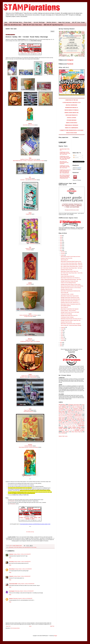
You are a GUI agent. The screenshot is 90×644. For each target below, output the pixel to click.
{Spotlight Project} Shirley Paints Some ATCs (69, 315)
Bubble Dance (29, 340)
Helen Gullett (63, 413)
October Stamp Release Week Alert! (68, 276)
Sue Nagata (74, 421)
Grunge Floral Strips (28, 316)
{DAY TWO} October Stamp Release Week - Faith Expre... (72, 268)
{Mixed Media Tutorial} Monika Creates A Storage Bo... (71, 324)
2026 (61, 236)
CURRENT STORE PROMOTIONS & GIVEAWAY (72, 130)
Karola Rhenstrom (62, 414)
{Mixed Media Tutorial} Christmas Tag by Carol (70, 271)
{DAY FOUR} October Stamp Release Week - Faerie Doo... (72, 265)
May (62, 334)
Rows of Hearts (29, 178)
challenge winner (81, 424)
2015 (61, 343)
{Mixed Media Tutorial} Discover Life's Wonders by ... (71, 278)
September (63, 327)
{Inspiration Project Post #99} (66, 322)
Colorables (64, 411)
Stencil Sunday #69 (64, 275)
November (63, 253)
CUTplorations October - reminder (67, 294)
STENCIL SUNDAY (72, 118)
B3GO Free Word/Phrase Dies (13, 25)
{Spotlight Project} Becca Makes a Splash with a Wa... (71, 320)
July (62, 331)
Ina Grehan (70, 413)
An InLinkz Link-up (30, 532)
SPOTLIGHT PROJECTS (72, 115)
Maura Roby (61, 415)
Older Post (52, 626)
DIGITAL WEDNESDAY (72, 105)
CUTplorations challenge (78, 408)
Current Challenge (39, 22)
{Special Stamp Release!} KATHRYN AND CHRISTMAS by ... (72, 286)
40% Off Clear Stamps (78, 22)
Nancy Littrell (69, 417)
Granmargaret (12, 591)
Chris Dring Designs (68, 409)
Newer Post (8, 626)
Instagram (70, 60)
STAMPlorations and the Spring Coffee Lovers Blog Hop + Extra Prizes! (65, 167)
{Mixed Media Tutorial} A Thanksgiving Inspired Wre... (71, 304)
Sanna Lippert (70, 418)
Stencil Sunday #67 (64, 307)
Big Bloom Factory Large (26, 159)
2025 (61, 237)
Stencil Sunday (34, 547)
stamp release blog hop (77, 432)
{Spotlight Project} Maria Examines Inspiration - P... (70, 301)
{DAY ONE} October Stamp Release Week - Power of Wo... (72, 273)
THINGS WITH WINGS (72, 123)
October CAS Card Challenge (66, 314)
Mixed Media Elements (18, 161)
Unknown (11, 599)
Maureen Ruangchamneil (69, 415)
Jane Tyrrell (75, 413)
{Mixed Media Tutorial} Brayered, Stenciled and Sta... (71, 291)
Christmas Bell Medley (33, 447)
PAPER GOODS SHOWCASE (72, 113)
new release (73, 429)
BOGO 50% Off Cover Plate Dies (33, 25)
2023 (61, 239)
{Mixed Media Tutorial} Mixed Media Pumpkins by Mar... (71, 261)
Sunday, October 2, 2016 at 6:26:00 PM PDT (26, 584)
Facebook (70, 64)
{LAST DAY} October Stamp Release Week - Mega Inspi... (72, 263)
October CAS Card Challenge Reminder (68, 283)
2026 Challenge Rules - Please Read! (20, 22)
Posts (75, 155)
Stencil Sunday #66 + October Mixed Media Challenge (71, 325)
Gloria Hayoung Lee (81, 412)
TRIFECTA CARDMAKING (72, 128)
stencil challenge (62, 433)
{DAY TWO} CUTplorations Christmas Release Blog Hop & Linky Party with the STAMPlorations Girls (65, 177)
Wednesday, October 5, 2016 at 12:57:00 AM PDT (24, 591)
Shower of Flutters (34, 315)
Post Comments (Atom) (15, 628)
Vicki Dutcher (82, 423)
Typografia (75, 423)
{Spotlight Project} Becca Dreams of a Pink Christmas (71, 288)
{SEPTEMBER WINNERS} (66, 306)
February (63, 339)
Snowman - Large (24, 180)
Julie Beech (81, 413)
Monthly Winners (52, 22)
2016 (61, 250)
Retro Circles (34, 159)
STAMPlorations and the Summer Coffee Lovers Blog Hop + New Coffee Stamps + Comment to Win (65, 158)
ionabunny (11, 554)
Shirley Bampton (81, 419)
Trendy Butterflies (33, 377)
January (63, 340)
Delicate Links (32, 376)
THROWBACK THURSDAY (72, 125)
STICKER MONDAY (72, 120)
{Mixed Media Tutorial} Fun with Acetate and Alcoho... (71, 257)
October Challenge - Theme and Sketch (68, 311)
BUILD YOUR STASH (72, 133)
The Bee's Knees (62, 422)
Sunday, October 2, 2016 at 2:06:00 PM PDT (22, 562)
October (63, 255)
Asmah (30, 375)
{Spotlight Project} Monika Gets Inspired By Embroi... (71, 299)
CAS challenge (62, 407)
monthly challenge (63, 429)
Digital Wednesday (71, 412)
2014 (61, 344)
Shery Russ (61, 419)
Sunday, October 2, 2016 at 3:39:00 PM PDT (22, 576)
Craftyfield (70, 411)
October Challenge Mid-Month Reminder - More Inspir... (71, 280)
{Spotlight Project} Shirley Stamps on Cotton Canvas (71, 284)
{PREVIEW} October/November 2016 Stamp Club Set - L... (72, 319)
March (62, 337)
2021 (61, 242)
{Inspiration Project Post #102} (66, 270)
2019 (61, 246)
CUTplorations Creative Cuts (64, 408)
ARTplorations (12, 501)
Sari (30, 177)
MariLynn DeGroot (70, 414)
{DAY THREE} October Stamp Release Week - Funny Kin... (72, 266)
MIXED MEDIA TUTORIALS (72, 110)
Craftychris (11, 576)
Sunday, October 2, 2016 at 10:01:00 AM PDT (22, 554)
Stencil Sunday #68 (64, 293)
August (62, 329)
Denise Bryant (12, 569)
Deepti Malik (62, 412)
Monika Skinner (78, 415)
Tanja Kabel (80, 421)
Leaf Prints (32, 125)
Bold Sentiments (33, 180)
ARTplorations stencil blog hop (74, 405)
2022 (61, 241)
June (62, 332)
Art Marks (25, 161)
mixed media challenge (18, 547)
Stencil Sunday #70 (64, 260)
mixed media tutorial (74, 427)
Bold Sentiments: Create (39, 161)
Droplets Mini (29, 214)
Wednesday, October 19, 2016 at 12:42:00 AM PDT (23, 599)
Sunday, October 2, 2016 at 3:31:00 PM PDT (23, 569)
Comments (76, 158)
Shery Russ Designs (71, 419)
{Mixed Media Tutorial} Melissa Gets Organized (70, 309)
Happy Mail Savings (64, 22)
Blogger (56, 636)
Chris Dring (11, 562)
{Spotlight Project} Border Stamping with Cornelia (70, 298)
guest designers (72, 426)
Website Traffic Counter (63, 436)
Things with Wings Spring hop (73, 422)
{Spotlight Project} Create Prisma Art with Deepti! (70, 312)
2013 (61, 346)
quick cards (70, 430)
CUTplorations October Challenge (67, 317)
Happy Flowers (29, 249)
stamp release (66, 432)
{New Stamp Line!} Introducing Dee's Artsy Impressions (64, 163)
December (63, 252)
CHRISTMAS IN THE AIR (72, 100)
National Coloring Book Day (79, 417)
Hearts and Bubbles (24, 315)
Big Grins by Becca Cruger (78, 406)
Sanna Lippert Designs (79, 418)
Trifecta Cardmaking (68, 423)
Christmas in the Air (77, 409)
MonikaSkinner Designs (62, 417)
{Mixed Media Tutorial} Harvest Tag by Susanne (70, 296)
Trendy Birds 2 (30, 161)
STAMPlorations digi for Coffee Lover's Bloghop (30, 341)
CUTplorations (80, 407)
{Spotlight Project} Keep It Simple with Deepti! (69, 281)
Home (6, 22)
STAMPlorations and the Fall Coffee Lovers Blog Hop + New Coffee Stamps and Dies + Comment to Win (65, 171)
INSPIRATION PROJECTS (72, 108)
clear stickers (64, 426)
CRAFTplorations (72, 407)
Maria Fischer (79, 414)
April (62, 336)
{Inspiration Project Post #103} (66, 258)
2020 (61, 244)
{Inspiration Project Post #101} (66, 289)
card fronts (73, 424)
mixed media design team (27, 547)
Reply (10, 558)
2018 (61, 247)
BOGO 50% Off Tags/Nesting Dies (53, 25)
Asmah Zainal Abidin (13, 584)
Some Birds (25, 125)
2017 (61, 249)
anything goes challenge (65, 424)
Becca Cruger (67, 406)
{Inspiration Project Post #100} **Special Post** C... (70, 302)
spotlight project (79, 430)
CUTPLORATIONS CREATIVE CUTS (72, 103)
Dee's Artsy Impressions (78, 411)
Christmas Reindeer (29, 446)
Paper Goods (62, 418)
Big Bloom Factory (24, 377)
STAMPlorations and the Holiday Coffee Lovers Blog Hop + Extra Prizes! (65, 153)
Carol (30, 409)
